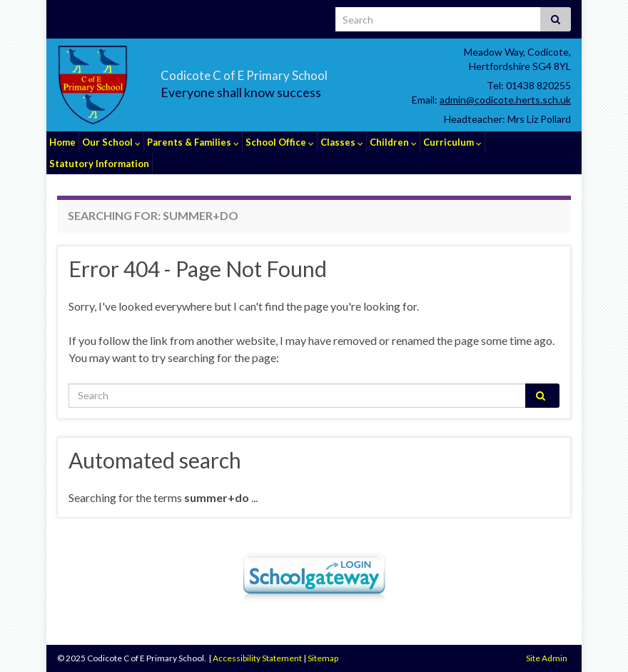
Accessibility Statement (257, 658)
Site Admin (547, 658)
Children (393, 142)
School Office (280, 142)
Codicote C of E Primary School (297, 72)
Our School (111, 142)
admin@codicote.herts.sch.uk (505, 100)
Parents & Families (193, 142)
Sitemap (323, 658)
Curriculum (452, 142)
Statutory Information (99, 164)
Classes (342, 142)
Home (62, 142)
